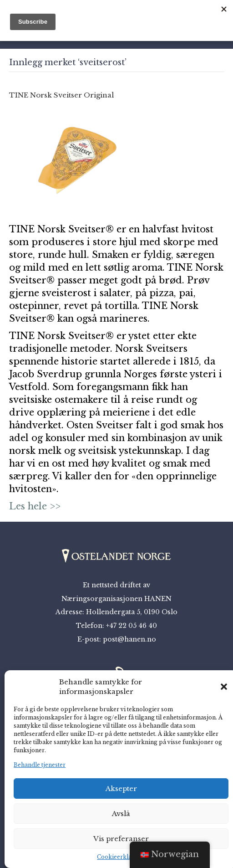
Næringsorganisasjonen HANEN (116, 599)
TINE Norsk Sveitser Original (61, 95)
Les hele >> (35, 506)
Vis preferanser (121, 839)
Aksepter (121, 788)
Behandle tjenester (40, 765)
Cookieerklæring (121, 857)
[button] (224, 687)
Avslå (121, 814)
